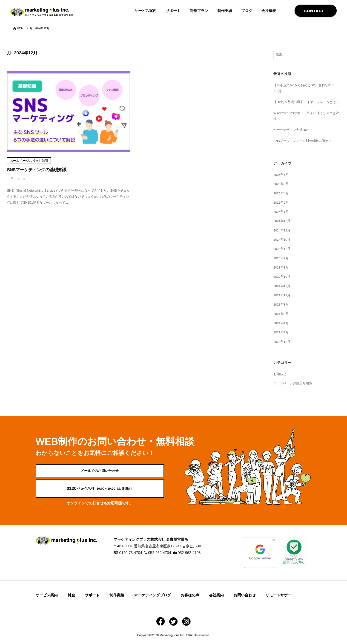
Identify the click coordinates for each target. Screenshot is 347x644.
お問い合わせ (245, 599)
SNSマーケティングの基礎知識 (37, 170)
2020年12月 (282, 342)
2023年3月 (281, 267)
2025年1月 (281, 212)
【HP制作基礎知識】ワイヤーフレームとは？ (306, 102)
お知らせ (280, 374)
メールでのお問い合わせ (100, 472)
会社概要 (269, 11)
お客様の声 (190, 599)
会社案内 (216, 599)
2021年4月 (281, 323)
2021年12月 (282, 286)
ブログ (247, 11)
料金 (71, 599)
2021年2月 (281, 332)
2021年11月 (282, 295)
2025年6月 (281, 175)
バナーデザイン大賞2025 (292, 130)
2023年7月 (281, 258)
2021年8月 (281, 304)
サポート (173, 11)
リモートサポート (280, 599)
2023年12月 (282, 249)
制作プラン (199, 11)
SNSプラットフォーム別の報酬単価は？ (303, 141)
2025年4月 (281, 193)
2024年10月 (282, 240)
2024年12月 (282, 221)
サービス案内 (146, 11)
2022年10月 (282, 277)
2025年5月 (281, 184)
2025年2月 (281, 202)
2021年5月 (281, 314)
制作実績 (225, 11)
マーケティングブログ (152, 599)
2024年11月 (282, 230)
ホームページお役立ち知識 (29, 161)
